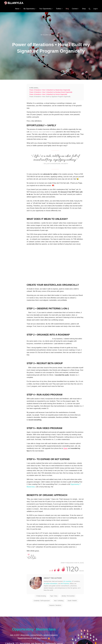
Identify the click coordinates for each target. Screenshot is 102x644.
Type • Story (54, 596)
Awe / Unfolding (59, 601)
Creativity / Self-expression (42, 601)
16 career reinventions (51, 584)
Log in (95, 9)
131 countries (67, 581)
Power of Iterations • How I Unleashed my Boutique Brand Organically (51, 92)
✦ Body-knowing (41, 596)
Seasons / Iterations (55, 605)
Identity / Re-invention (68, 596)
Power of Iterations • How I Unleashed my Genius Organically (48, 94)
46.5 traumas (65, 584)
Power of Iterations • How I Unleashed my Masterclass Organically (50, 90)
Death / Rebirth (72, 601)
